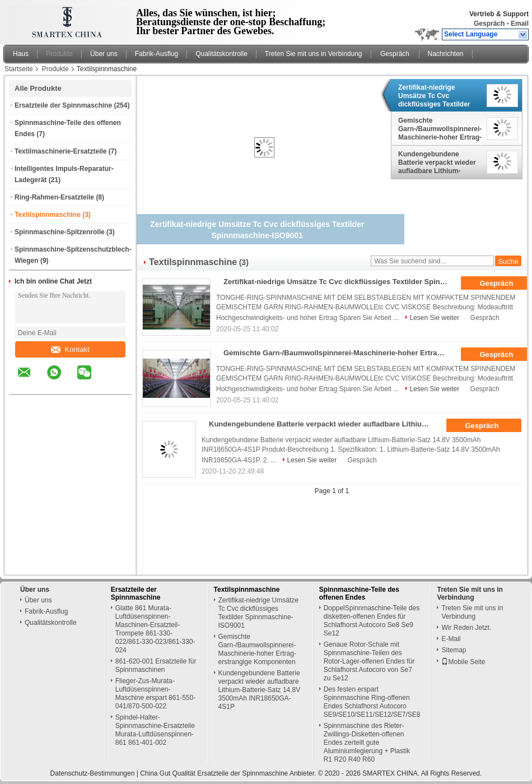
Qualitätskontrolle (221, 54)
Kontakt (70, 349)
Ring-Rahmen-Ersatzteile (54, 197)
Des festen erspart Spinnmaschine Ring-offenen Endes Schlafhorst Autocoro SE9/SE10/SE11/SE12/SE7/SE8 (372, 702)
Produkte (59, 54)
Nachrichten (446, 54)
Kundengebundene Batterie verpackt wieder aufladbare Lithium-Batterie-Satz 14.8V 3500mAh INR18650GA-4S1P (437, 163)
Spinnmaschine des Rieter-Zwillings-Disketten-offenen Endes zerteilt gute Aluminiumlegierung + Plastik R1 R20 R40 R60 (367, 743)
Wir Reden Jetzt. (466, 628)
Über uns (104, 54)
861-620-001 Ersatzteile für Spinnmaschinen (156, 665)
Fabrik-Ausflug (157, 54)
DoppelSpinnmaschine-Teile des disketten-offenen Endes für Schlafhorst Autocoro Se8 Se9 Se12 (372, 621)
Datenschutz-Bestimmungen (93, 773)
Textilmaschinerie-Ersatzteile (61, 151)
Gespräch (489, 24)
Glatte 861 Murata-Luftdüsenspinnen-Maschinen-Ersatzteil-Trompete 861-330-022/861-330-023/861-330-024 (155, 629)
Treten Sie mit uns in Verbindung (314, 54)
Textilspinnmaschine (48, 215)
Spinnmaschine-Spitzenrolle (60, 232)
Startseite (19, 69)
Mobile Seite (463, 662)
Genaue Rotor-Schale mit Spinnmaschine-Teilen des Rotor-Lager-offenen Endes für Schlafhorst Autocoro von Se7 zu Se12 (369, 661)
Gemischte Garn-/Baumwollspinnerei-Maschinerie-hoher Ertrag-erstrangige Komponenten (440, 129)
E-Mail (451, 639)
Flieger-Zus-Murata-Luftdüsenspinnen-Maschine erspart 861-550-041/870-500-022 (155, 693)
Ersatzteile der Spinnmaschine (63, 105)
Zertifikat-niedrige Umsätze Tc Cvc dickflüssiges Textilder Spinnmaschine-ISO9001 (437, 96)
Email (520, 24)
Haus (21, 54)
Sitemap (454, 650)
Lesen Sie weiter (435, 318)
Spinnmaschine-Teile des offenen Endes (359, 593)
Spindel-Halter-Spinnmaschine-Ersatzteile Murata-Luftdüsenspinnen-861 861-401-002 (155, 730)
